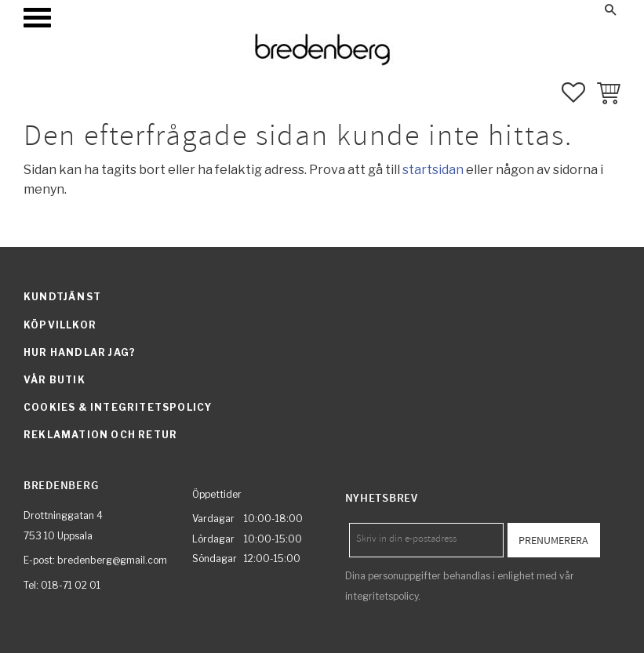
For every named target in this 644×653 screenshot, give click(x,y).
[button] (37, 18)
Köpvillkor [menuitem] (60, 325)
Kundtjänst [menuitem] (62, 297)
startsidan (433, 170)
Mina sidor (475, 9)
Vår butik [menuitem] (55, 380)
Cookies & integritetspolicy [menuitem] (118, 407)
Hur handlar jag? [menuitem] (80, 352)
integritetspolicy (382, 596)
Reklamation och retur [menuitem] (100, 435)
